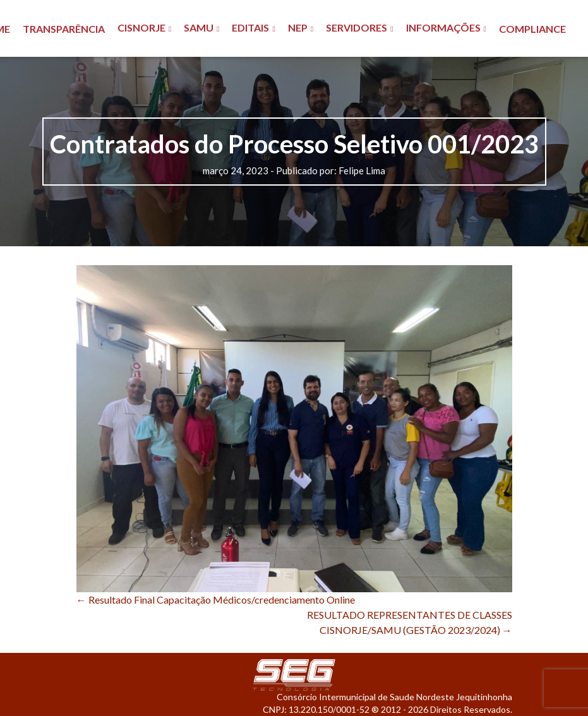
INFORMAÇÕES (443, 27)
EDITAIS (250, 27)
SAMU (199, 27)
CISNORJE (141, 27)
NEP (298, 27)
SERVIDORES (357, 27)
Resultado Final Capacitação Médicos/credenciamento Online (216, 600)
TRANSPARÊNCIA (64, 29)
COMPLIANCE (532, 29)
